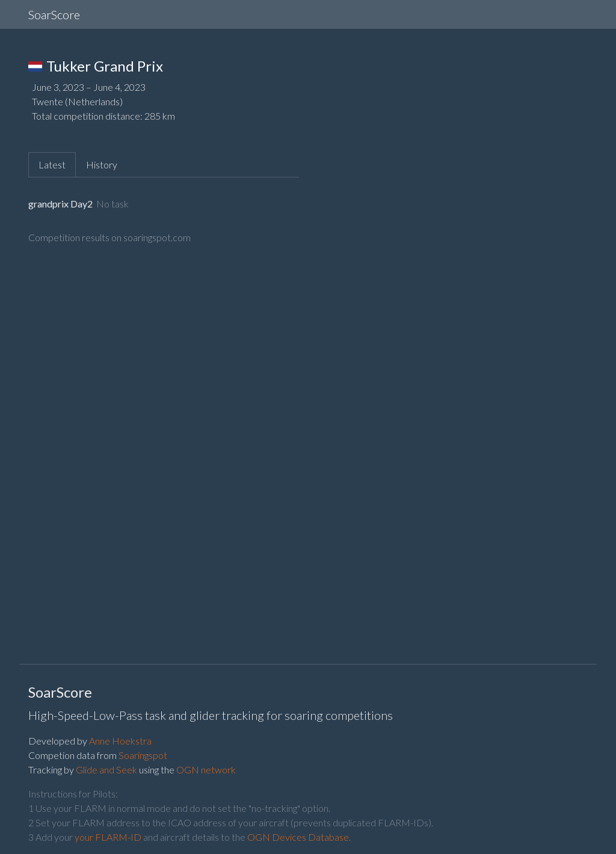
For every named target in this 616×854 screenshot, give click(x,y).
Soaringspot (143, 755)
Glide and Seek (106, 770)
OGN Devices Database (298, 837)
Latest (52, 164)
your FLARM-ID (108, 837)
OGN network (206, 770)
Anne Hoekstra (120, 741)
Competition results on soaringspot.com (109, 237)
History (102, 164)
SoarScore (54, 14)
